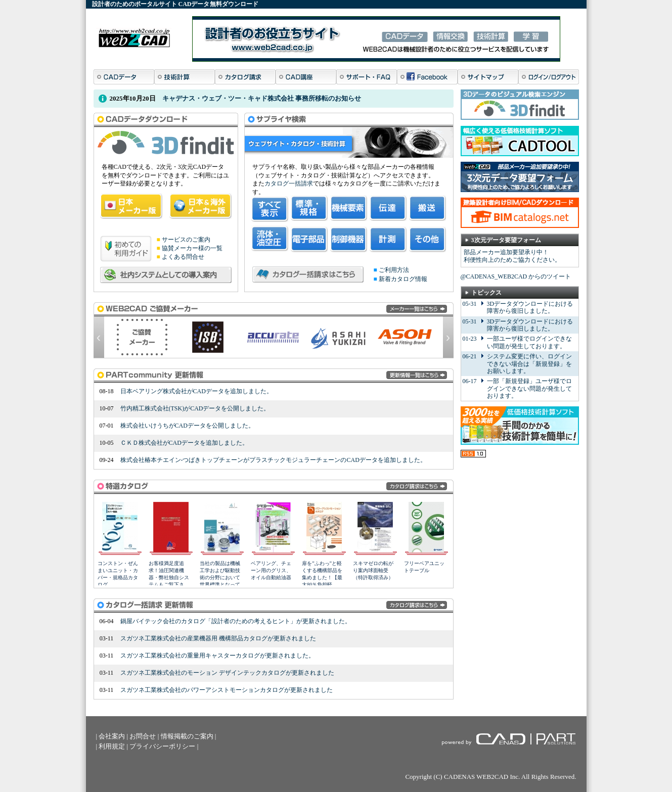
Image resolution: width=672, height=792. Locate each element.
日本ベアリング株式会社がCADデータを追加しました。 (196, 391)
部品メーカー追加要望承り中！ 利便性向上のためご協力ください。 (512, 256)
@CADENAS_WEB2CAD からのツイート (516, 276)
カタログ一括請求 (289, 183)
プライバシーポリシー (162, 746)
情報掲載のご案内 (187, 736)
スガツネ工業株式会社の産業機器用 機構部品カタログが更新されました (218, 638)
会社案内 (112, 736)
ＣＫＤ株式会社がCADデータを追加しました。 (184, 443)
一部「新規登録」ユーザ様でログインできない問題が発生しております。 (529, 388)
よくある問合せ (183, 257)
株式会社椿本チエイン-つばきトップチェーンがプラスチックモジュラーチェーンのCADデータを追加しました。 (273, 460)
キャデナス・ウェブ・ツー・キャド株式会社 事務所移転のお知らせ (262, 98)
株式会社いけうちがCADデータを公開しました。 (187, 426)
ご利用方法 (394, 270)
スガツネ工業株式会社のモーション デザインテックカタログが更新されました (227, 673)
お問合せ (143, 736)
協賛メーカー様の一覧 (192, 248)
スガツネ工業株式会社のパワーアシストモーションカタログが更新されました (227, 690)
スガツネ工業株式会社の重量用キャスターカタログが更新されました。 (217, 656)
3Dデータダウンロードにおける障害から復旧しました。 (530, 307)
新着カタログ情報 (403, 279)
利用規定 (112, 746)
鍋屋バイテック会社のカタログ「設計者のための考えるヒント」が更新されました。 (236, 621)
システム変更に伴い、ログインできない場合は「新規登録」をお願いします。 (529, 364)
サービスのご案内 (186, 240)
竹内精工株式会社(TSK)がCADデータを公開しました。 (195, 408)
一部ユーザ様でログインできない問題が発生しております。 (529, 342)
